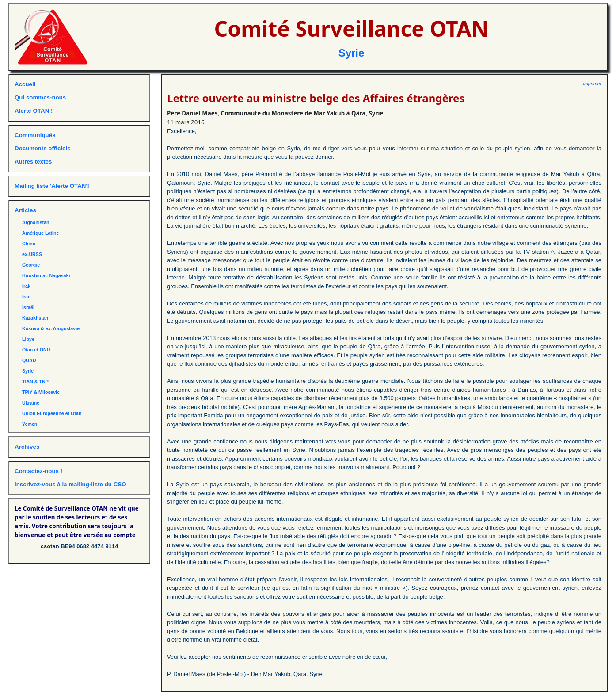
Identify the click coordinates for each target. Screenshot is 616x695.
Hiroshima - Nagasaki (46, 275)
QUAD (29, 360)
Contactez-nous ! (38, 471)
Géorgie (31, 265)
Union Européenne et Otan (52, 413)
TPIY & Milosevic (41, 392)
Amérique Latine (41, 233)
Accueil (25, 84)
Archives (27, 447)
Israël (28, 307)
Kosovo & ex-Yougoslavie (51, 328)
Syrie (352, 53)
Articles (25, 210)
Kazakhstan (35, 318)
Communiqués (35, 135)
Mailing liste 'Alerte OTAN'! (52, 186)
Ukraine (31, 403)
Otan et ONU (36, 350)
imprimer (592, 84)
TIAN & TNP (35, 382)
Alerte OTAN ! (34, 111)
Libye (28, 339)
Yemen (30, 424)
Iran (27, 297)
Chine (29, 244)
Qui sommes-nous (40, 97)
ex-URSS (32, 254)
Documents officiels (43, 148)
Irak (26, 286)
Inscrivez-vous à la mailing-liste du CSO (70, 484)
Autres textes (33, 162)
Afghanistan (36, 222)
